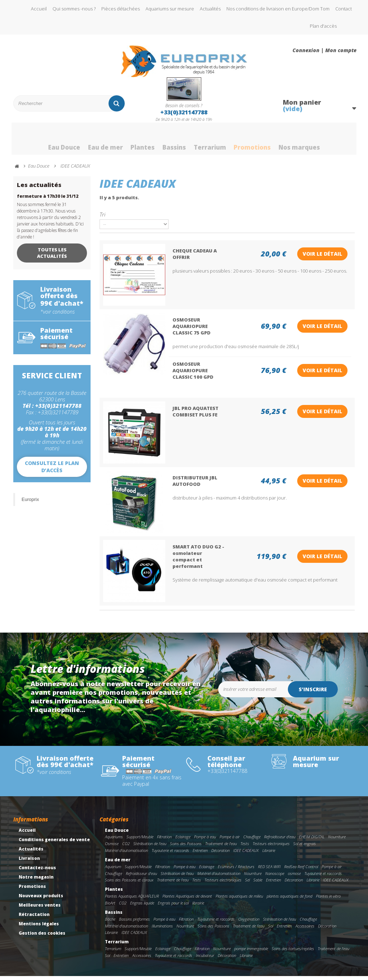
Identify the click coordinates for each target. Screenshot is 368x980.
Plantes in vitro (328, 900)
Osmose (112, 848)
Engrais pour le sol (173, 907)
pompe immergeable (251, 953)
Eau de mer (99, 141)
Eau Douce (55, 141)
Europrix (30, 503)
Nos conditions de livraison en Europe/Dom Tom (278, 9)
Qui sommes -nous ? (74, 9)
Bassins (173, 141)
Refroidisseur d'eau (280, 841)
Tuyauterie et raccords (170, 854)
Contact (344, 9)
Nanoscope (275, 877)
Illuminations (162, 930)
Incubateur (205, 959)
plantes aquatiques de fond (289, 900)
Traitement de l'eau (221, 848)
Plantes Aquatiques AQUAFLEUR (132, 900)
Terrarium (212, 141)
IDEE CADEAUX (246, 854)
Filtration (164, 841)
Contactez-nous (37, 872)
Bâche (110, 923)
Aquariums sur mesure (170, 9)
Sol (271, 930)
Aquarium (113, 870)
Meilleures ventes (40, 909)
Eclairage (183, 841)
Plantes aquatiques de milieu (239, 900)
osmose (294, 877)
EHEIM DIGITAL (312, 841)
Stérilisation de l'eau (150, 848)
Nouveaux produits (41, 900)
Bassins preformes (134, 923)
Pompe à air (230, 841)
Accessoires (305, 930)
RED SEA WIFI (269, 870)
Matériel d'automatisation (126, 854)
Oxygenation (249, 923)
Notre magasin (36, 881)
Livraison (29, 862)
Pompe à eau (205, 841)
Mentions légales (39, 928)
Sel (247, 884)
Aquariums (114, 841)
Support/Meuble (140, 841)
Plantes (139, 141)
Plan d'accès (323, 26)
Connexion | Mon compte (325, 50)
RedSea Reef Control (301, 870)
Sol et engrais (305, 848)
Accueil (39, 9)
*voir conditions (57, 316)
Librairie (269, 854)
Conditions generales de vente (54, 844)
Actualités (210, 9)
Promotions (257, 141)
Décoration (220, 854)
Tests (245, 848)
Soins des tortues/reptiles (293, 953)
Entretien (200, 854)
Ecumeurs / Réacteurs (236, 870)
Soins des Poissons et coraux (129, 884)
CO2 (126, 848)
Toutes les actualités (52, 257)
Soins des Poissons (186, 848)
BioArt (110, 907)
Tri (102, 218)
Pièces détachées (121, 9)
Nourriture (337, 841)
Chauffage (252, 841)
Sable (258, 884)
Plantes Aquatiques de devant (187, 900)
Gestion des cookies (42, 937)
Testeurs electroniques (271, 848)
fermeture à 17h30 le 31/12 (48, 200)
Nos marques (308, 141)
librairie (198, 907)
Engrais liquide (142, 907)
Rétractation (34, 918)
